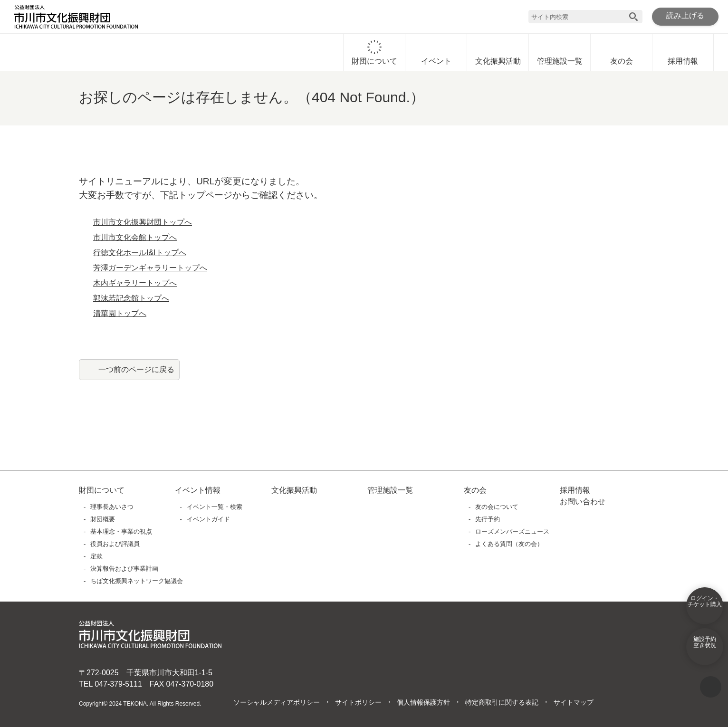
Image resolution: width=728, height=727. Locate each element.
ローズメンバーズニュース (512, 531)
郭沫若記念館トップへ (131, 298)
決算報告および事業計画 (125, 569)
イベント (436, 53)
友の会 (622, 53)
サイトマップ (573, 703)
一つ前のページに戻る (136, 369)
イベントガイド (208, 519)
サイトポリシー (358, 703)
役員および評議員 (115, 544)
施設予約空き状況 (705, 649)
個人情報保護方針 (423, 703)
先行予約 (488, 519)
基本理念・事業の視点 (122, 531)
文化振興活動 (498, 53)
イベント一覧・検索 (215, 507)
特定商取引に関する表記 (501, 703)
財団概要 (103, 519)
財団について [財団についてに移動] (374, 53)
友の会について (497, 507)
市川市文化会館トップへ (135, 238)
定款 (97, 556)
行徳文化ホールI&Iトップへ (140, 253)
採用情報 (683, 53)
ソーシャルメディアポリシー (276, 703)
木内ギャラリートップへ (135, 283)
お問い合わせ (583, 502)
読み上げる (685, 16)
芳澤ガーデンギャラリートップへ (150, 268)
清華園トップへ (120, 314)
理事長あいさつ (112, 507)
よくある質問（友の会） (510, 544)
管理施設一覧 (560, 53)
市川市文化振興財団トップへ (143, 222)
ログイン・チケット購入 (705, 608)
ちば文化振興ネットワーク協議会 (137, 581)
